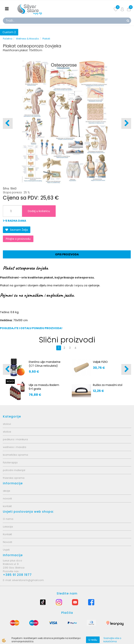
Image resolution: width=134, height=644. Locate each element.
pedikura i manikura (15, 439)
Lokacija (8, 527)
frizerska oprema (14, 478)
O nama (8, 519)
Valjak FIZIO (100, 362)
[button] (126, 123)
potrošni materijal (14, 470)
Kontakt (7, 534)
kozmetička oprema (15, 455)
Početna (8, 39)
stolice (7, 432)
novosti (7, 499)
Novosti (7, 542)
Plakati (46, 39)
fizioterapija (10, 462)
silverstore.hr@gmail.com (28, 580)
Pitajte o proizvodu (18, 239)
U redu (93, 640)
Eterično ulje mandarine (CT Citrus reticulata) (45, 364)
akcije (7, 491)
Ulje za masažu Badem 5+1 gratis (44, 387)
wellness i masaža (14, 447)
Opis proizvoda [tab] (67, 254)
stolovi (7, 424)
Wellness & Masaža (27, 39)
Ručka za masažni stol (108, 385)
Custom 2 (9, 32)
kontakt (7, 506)
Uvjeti (6, 550)
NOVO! (10, 381)
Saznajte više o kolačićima (112, 640)
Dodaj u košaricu (39, 211)
